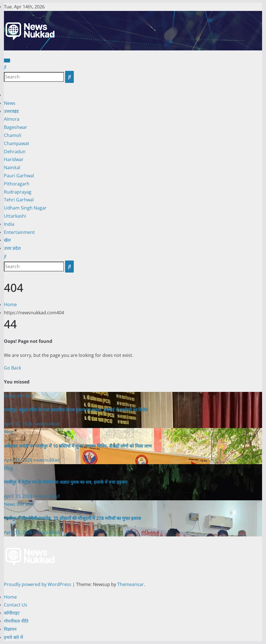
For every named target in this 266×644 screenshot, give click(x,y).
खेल (7, 240)
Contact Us (16, 605)
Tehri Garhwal (19, 200)
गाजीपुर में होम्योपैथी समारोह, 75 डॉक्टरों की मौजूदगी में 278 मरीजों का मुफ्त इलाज (72, 518)
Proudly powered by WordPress (38, 584)
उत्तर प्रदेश (12, 248)
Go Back (12, 368)
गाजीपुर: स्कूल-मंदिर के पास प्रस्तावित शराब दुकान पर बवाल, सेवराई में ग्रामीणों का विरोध (76, 410)
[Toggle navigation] (7, 61)
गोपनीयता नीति (16, 621)
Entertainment (19, 232)
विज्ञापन (10, 629)
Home (10, 304)
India (9, 224)
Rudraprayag (18, 192)
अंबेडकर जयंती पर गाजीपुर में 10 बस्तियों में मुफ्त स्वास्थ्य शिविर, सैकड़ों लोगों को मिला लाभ (78, 446)
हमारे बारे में (13, 637)
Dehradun (15, 152)
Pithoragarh (17, 184)
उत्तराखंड (11, 111)
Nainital (12, 168)
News (10, 103)
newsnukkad (47, 424)
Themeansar (131, 584)
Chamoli (13, 135)
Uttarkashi (15, 216)
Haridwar (14, 159)
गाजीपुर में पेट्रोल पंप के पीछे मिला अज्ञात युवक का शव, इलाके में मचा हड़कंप (66, 482)
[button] (5, 67)
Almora (12, 119)
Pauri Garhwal (19, 176)
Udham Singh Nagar (25, 208)
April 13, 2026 (19, 424)
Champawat (17, 143)
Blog (9, 432)
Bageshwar (16, 127)
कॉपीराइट (12, 613)
